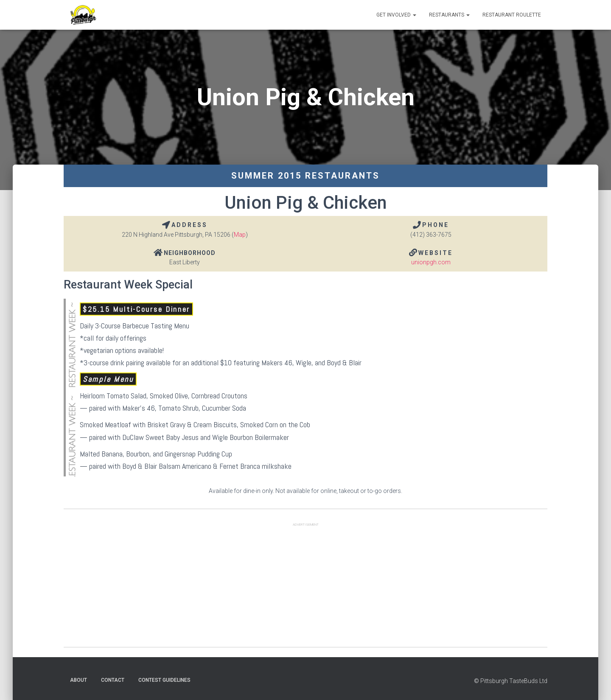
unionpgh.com (431, 262)
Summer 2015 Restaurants (305, 176)
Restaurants (449, 15)
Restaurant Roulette (512, 15)
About (78, 680)
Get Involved (396, 15)
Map (240, 235)
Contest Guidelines (164, 680)
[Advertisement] (305, 588)
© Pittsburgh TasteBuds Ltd (511, 681)
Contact (113, 680)
